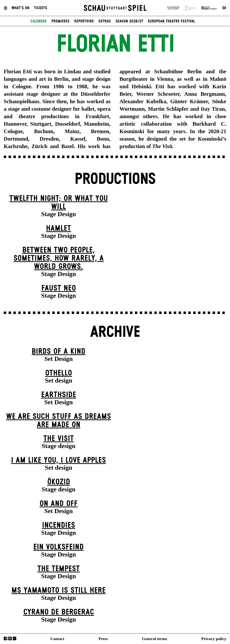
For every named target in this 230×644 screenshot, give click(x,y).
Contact (57, 639)
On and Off (58, 504)
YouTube (14, 638)
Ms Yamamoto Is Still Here (58, 590)
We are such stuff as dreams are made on (59, 421)
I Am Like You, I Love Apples (58, 460)
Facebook (6, 638)
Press (103, 639)
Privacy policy (214, 639)
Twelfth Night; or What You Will (59, 203)
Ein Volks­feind (58, 547)
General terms (154, 639)
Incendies (59, 525)
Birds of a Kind (58, 351)
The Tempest (59, 569)
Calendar (38, 21)
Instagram (10, 638)
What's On (20, 8)
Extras (105, 21)
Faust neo (59, 288)
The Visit (59, 439)
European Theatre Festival (171, 21)
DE (224, 8)
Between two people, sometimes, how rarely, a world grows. (59, 258)
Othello (58, 373)
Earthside (59, 395)
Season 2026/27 (129, 21)
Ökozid (59, 482)
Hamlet (58, 228)
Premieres (60, 21)
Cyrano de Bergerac (59, 612)
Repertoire (84, 21)
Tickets (41, 8)
